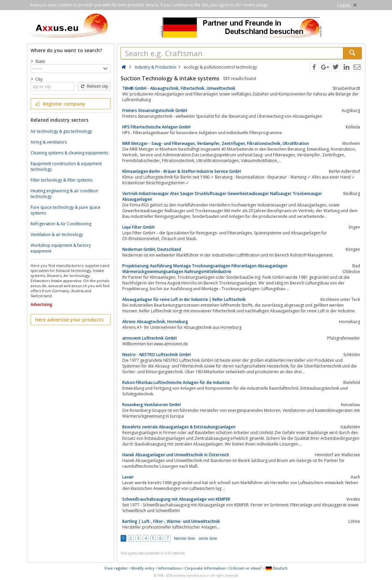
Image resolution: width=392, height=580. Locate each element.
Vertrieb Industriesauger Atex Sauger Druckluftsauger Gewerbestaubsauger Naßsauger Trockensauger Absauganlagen (222, 196)
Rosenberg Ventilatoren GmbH (151, 405)
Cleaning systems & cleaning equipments (69, 153)
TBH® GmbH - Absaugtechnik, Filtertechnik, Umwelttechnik (179, 88)
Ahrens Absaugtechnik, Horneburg (155, 322)
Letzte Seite (208, 538)
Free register (116, 568)
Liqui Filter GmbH (138, 227)
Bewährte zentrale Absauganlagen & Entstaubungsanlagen (179, 427)
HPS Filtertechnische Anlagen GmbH (156, 127)
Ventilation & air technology (57, 235)
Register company (60, 104)
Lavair (128, 477)
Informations (169, 568)
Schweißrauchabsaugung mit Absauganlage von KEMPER (176, 499)
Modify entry (143, 568)
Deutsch (277, 568)
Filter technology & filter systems (61, 180)
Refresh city (94, 86)
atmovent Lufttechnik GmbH (149, 338)
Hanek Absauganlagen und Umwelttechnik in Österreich (176, 455)
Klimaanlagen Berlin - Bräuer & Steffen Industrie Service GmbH (182, 171)
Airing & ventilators (49, 142)
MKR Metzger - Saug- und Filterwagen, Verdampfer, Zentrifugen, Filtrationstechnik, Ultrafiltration (216, 143)
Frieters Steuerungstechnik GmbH (155, 110)
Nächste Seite (185, 538)
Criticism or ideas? (245, 568)
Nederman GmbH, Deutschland (152, 249)
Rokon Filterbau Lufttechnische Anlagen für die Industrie (176, 382)
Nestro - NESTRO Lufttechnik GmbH (157, 355)
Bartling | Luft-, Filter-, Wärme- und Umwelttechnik (171, 521)
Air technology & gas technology (61, 131)
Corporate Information (205, 568)
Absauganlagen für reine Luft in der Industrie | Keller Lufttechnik (184, 299)
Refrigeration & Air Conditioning (61, 224)
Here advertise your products (69, 320)
